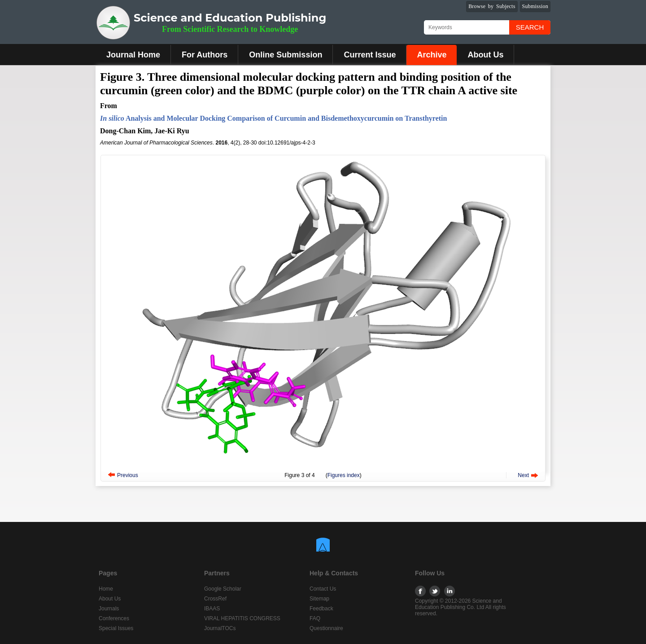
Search (530, 27)
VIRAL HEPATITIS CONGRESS (242, 618)
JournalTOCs (220, 628)
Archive (432, 55)
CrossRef (215, 599)
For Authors (205, 55)
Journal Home (133, 55)
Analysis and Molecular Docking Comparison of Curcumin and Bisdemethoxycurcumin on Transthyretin (273, 118)
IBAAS (212, 609)
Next (523, 475)
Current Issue (370, 55)
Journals (109, 609)
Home (106, 589)
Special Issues (116, 628)
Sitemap (319, 599)
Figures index (344, 475)
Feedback (321, 609)
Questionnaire (326, 628)
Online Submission (286, 55)
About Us (485, 55)
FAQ (315, 618)
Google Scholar (223, 589)
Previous (128, 475)
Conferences (114, 618)
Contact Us (323, 589)
